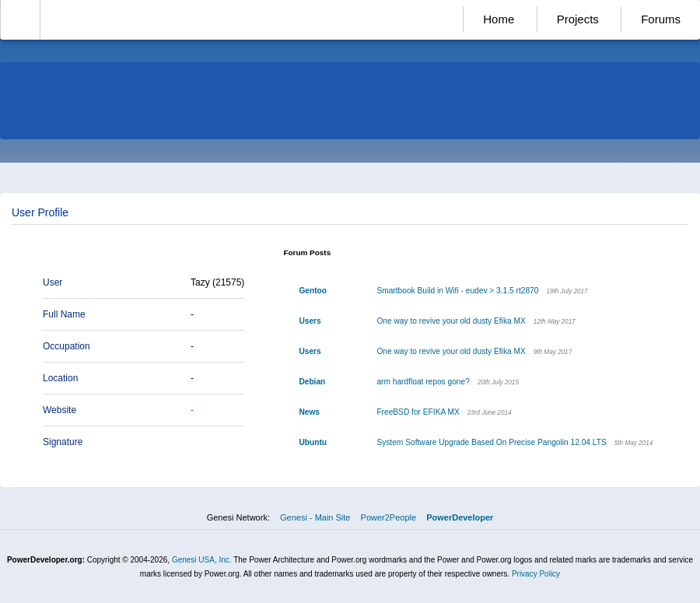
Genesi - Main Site (315, 517)
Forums (661, 19)
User (52, 282)
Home (499, 19)
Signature (63, 442)
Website (59, 410)
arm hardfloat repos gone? (423, 382)
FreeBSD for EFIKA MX (418, 412)
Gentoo (313, 291)
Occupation (66, 346)
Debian (312, 382)
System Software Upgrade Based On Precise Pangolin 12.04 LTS (491, 442)
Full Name (64, 314)
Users (310, 321)
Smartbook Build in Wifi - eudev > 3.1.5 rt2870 (457, 291)
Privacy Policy (536, 574)
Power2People (389, 517)
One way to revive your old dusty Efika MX (451, 321)
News (309, 412)
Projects (578, 19)
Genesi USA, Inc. (202, 560)
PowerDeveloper (460, 517)
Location (60, 378)
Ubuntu (313, 442)
